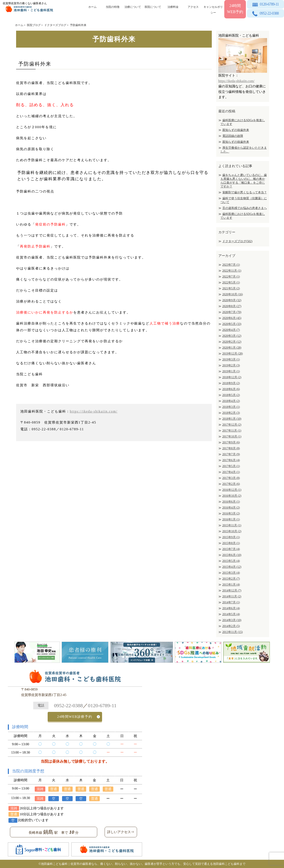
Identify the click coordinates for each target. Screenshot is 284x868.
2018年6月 (231, 389)
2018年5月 (231, 395)
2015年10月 (232, 531)
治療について (133, 7)
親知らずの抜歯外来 (236, 130)
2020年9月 (232, 300)
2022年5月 (231, 283)
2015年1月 (231, 585)
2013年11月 (233, 632)
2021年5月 (231, 288)
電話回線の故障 (233, 136)
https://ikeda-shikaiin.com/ (94, 411)
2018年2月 (231, 413)
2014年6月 (231, 608)
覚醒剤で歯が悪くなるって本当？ (245, 192)
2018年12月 (232, 377)
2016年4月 (231, 508)
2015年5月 (231, 561)
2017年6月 (231, 460)
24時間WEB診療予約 (75, 717)
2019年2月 (231, 365)
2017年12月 (232, 425)
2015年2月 (231, 579)
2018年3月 (231, 407)
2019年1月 (231, 371)
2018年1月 (232, 419)
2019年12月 (233, 354)
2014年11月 (232, 596)
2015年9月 (231, 537)
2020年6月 (232, 318)
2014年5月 (231, 614)
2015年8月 (231, 543)
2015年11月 (232, 525)
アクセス (193, 7)
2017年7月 (231, 454)
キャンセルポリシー (213, 9)
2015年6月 (232, 555)
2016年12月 (232, 490)
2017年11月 (232, 431)
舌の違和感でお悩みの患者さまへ (245, 208)
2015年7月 (231, 549)
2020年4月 (231, 330)
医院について (153, 7)
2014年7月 (231, 602)
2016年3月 (231, 514)
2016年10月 (232, 496)
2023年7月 (231, 265)
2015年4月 (232, 567)
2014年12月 (232, 591)
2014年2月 (231, 626)
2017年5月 (231, 466)
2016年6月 (231, 502)
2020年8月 (232, 306)
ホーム (92, 7)
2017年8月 (231, 448)
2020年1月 (232, 348)
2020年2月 (232, 342)
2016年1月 (231, 519)
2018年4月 (231, 401)
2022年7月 (231, 277)
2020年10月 (233, 294)
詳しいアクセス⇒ (121, 832)
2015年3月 (231, 573)
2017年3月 (231, 478)
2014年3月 (232, 620)
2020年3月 (232, 336)
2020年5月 (232, 324)
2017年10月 (232, 437)
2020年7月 (232, 312)
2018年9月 (231, 383)
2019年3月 (231, 360)
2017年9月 (231, 442)
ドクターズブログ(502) (237, 241)
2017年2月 (231, 484)
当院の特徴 (113, 7)
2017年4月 (231, 472)
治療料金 (173, 7)
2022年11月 (232, 271)
